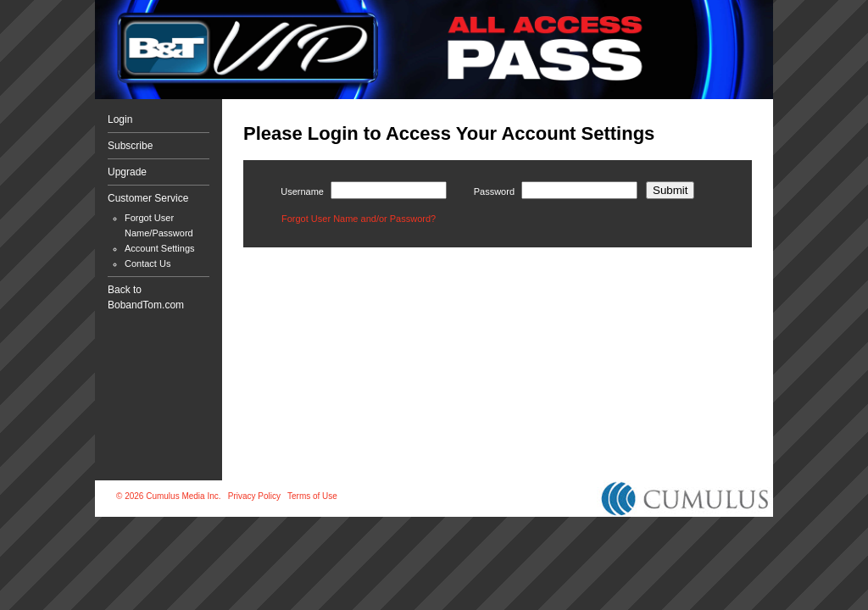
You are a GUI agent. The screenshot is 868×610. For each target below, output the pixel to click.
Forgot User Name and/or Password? (359, 219)
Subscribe (130, 146)
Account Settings (160, 248)
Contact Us (147, 263)
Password (494, 191)
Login (120, 119)
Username (302, 191)
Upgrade (127, 172)
